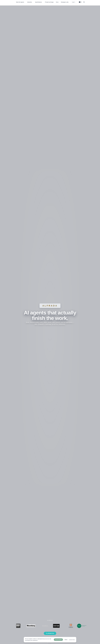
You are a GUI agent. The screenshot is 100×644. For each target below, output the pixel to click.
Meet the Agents (20, 2)
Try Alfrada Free (50, 633)
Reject (66, 640)
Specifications (38, 2)
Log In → (74, 2)
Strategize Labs (65, 2)
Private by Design (49, 2)
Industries (30, 2)
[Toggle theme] (80, 2)
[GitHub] (84, 2)
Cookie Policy (72, 640)
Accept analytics (58, 640)
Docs (57, 2)
